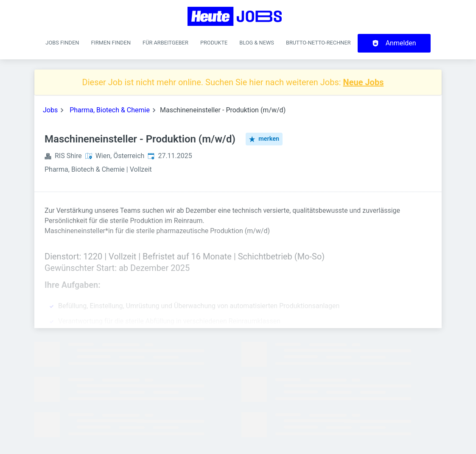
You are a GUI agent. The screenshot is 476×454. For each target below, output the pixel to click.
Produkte (214, 43)
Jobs (50, 110)
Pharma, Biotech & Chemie (110, 110)
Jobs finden (62, 43)
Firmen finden (111, 43)
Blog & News (257, 43)
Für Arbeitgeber (165, 43)
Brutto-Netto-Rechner (318, 43)
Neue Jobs (364, 82)
